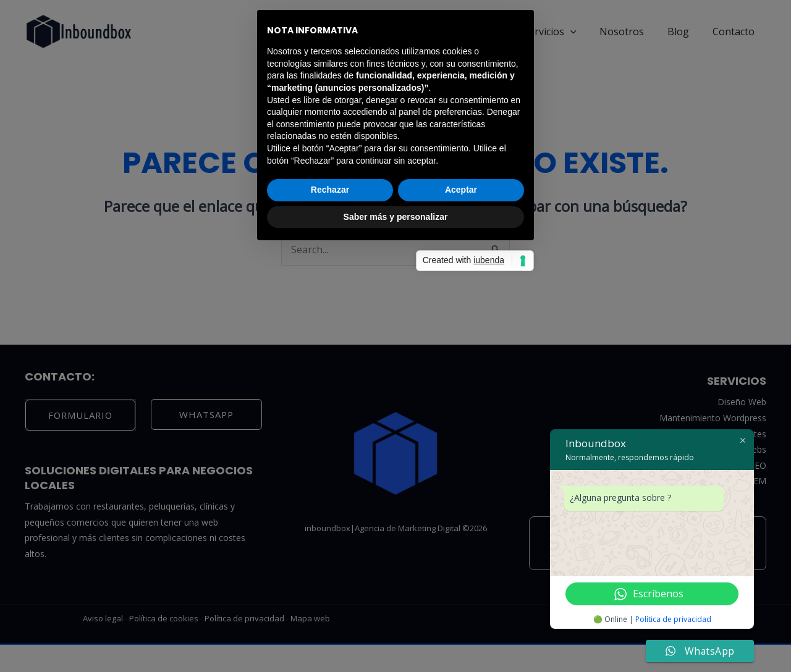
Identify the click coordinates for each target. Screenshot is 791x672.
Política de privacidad (679, 619)
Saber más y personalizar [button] (396, 427)
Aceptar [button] (461, 400)
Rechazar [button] (330, 400)
